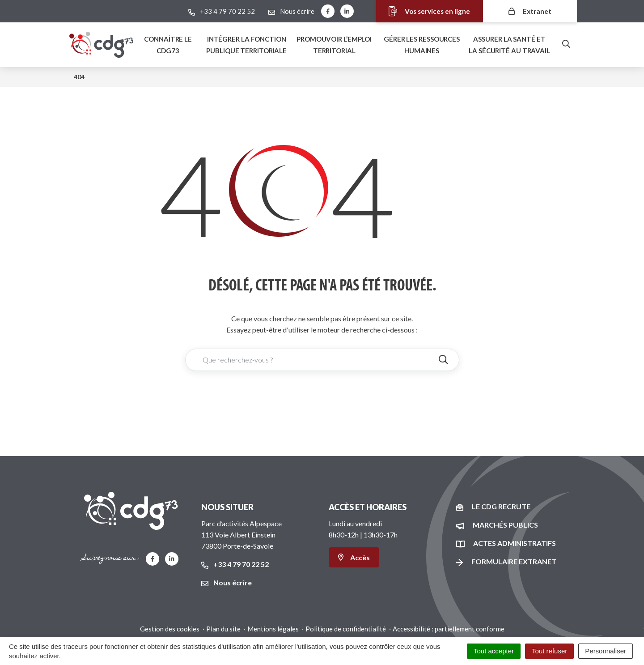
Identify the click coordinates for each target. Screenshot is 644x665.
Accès (354, 557)
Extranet (530, 11)
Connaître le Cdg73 (168, 45)
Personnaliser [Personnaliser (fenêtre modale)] (606, 651)
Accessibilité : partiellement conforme (449, 629)
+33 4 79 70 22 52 (235, 564)
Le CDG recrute (501, 506)
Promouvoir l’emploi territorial (334, 45)
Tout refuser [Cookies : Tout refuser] (549, 651)
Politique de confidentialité (346, 629)
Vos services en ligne (424, 11)
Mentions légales (273, 629)
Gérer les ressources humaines (422, 45)
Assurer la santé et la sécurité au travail (509, 45)
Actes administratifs (515, 543)
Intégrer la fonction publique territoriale (246, 45)
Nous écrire (227, 582)
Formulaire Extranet (514, 561)
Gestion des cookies (170, 629)
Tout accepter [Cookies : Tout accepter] (494, 651)
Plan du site (223, 629)
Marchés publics (505, 525)
